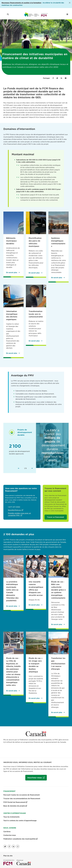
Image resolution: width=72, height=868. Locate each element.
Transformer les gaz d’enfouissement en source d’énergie (58, 664)
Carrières (7, 832)
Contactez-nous (10, 835)
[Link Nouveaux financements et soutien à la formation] (21, 3)
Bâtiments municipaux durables (11, 241)
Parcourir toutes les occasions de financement (22, 795)
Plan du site (8, 856)
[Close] (70, 3)
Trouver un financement (56, 517)
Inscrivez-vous (34, 778)
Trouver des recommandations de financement (22, 799)
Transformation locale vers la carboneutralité (36, 314)
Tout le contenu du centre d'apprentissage (20, 821)
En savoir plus (12, 273)
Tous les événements (11, 817)
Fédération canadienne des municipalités (20, 839)
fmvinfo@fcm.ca (15, 510)
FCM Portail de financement (15, 802)
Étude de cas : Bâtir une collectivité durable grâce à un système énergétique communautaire (58, 590)
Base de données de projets (15, 806)
